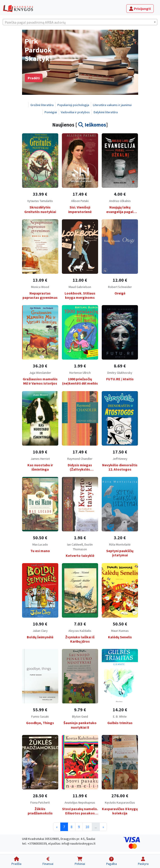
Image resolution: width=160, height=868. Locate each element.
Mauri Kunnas (120, 631)
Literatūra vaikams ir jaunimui (112, 105)
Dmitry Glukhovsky (120, 373)
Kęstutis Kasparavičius (120, 802)
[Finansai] (48, 861)
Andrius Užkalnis (120, 201)
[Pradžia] (16, 861)
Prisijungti (140, 9)
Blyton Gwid (80, 716)
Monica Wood (40, 287)
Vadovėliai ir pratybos (75, 112)
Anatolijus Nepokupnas (80, 802)
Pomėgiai (51, 112)
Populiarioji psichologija (73, 105)
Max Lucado (40, 544)
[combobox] (80, 22)
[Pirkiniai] (80, 861)
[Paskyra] (143, 861)
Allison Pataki (80, 201)
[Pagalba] (112, 861)
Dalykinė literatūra (106, 112)
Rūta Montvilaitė (120, 544)
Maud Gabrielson (80, 287)
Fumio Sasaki (40, 716)
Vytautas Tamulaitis (40, 201)
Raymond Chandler (80, 459)
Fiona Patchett (40, 802)
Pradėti (34, 78)
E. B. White (120, 716)
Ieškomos (92, 125)
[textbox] (80, 22)
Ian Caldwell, (76, 544)
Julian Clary (40, 631)
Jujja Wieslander (40, 373)
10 (87, 827)
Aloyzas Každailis (80, 631)
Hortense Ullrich (80, 373)
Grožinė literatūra (42, 105)
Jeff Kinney (120, 459)
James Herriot (40, 459)
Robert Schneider (120, 287)
